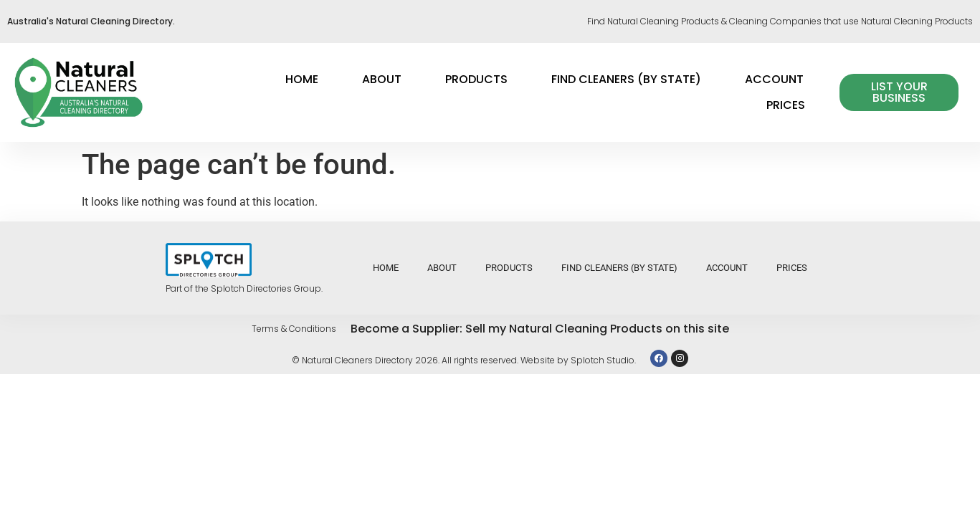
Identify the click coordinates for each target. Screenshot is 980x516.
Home (302, 79)
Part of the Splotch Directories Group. (244, 288)
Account (774, 79)
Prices (786, 105)
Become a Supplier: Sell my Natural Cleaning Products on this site (540, 329)
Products (476, 79)
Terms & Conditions (294, 329)
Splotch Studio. (603, 360)
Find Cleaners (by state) (626, 79)
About (382, 79)
